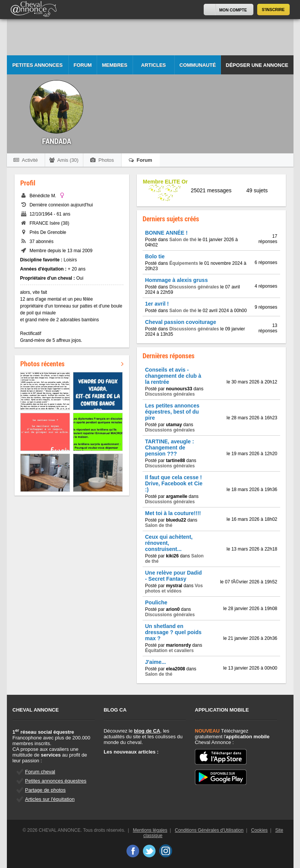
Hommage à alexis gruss (177, 280)
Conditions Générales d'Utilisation (209, 830)
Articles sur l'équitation (50, 799)
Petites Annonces (37, 65)
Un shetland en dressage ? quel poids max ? (174, 632)
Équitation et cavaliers (169, 651)
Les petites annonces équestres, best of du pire (172, 412)
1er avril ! (157, 304)
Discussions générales (194, 287)
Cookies (259, 830)
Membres (115, 65)
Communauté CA (198, 68)
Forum (83, 65)
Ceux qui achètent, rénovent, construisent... (169, 543)
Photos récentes (72, 364)
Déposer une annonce (257, 65)
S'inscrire (273, 10)
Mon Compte (233, 10)
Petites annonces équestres (56, 781)
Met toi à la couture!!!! (173, 513)
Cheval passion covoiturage (181, 322)
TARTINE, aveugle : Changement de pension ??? (170, 448)
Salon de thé (183, 240)
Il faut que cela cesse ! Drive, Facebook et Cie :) (174, 483)
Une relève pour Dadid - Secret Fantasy (174, 576)
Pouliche (156, 602)
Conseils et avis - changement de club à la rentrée (173, 376)
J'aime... (156, 662)
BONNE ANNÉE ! (167, 233)
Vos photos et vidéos (174, 588)
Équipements (184, 263)
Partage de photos (45, 790)
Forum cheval (40, 772)
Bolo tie (155, 256)
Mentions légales (150, 830)
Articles (153, 65)
